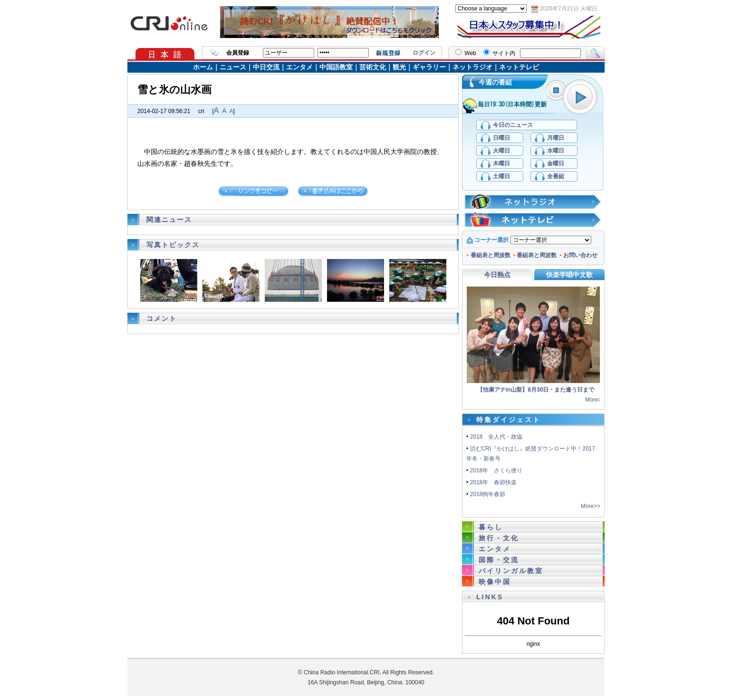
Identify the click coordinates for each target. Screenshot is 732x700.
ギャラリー (429, 67)
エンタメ (299, 67)
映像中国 (495, 582)
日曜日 (501, 138)
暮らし (491, 527)
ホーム (203, 67)
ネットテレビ (519, 67)
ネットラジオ (472, 67)
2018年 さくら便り (496, 470)
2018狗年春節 (488, 494)
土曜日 (501, 176)
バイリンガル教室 (511, 571)
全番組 (556, 176)
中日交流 (266, 67)
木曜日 (501, 163)
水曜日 (556, 151)
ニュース (233, 67)
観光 (399, 67)
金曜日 (556, 163)
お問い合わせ (578, 255)
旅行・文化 (499, 538)
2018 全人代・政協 (496, 437)
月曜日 (556, 138)
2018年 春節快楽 (494, 482)
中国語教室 (336, 67)
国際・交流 (499, 560)
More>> (595, 400)
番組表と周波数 (489, 255)
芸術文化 (373, 67)
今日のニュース (513, 125)
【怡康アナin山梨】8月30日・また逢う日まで (536, 390)
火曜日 (501, 151)
